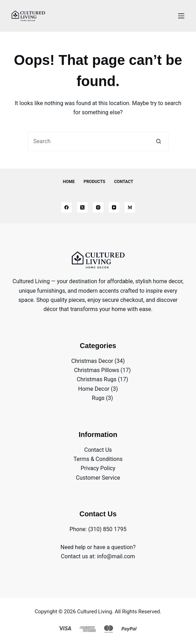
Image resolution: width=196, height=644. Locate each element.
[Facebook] (67, 207)
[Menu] (181, 16)
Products (94, 182)
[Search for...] (88, 141)
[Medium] (130, 207)
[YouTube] (114, 207)
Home (69, 182)
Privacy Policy (98, 468)
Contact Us (98, 450)
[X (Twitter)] (82, 207)
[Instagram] (98, 207)
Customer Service (98, 478)
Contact (124, 182)
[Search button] (159, 141)
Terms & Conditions (98, 459)
